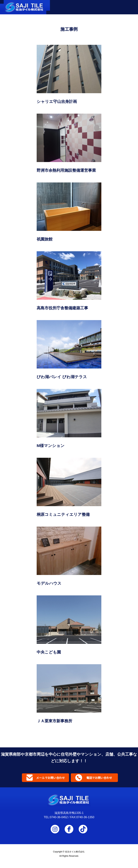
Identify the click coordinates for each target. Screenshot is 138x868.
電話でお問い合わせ (99, 778)
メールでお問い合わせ (50, 778)
